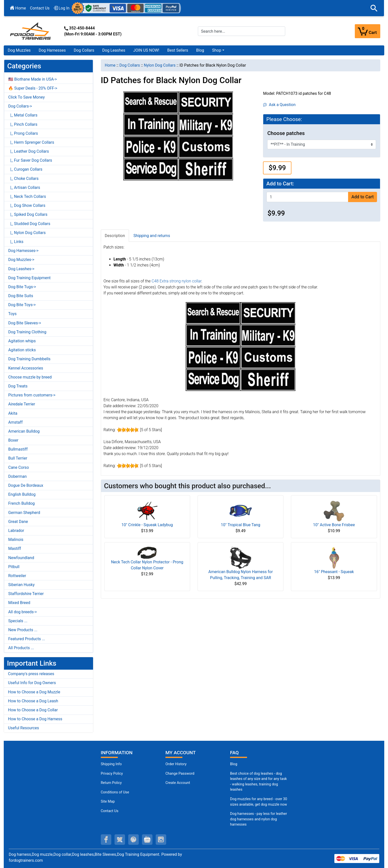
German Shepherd (24, 513)
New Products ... (23, 630)
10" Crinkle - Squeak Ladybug (147, 525)
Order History (176, 764)
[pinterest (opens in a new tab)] (133, 840)
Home (18, 8)
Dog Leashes (114, 50)
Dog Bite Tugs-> (22, 287)
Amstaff (15, 422)
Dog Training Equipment (29, 278)
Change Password (180, 774)
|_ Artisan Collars (24, 187)
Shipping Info (111, 764)
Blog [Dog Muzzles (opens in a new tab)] (234, 764)
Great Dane (18, 522)
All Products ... (21, 648)
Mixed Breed (19, 603)
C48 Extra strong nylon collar (176, 281)
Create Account (178, 783)
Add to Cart (362, 197)
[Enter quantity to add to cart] (307, 197)
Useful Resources (23, 728)
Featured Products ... (27, 639)
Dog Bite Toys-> (22, 305)
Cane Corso (19, 467)
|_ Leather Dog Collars (29, 151)
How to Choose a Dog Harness (35, 719)
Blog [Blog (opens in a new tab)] (200, 50)
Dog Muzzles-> (21, 260)
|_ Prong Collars (23, 133)
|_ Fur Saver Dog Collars (30, 160)
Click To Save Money (26, 97)
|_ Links (16, 242)
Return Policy (111, 783)
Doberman (17, 476)
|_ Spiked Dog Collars (28, 214)
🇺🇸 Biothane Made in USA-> (33, 79)
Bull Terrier (18, 458)
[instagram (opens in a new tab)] (161, 840)
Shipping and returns (152, 236)
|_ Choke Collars (23, 179)
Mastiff (15, 549)
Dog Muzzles (19, 50)
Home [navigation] (110, 65)
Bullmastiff (18, 449)
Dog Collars (84, 50)
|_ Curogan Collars (25, 169)
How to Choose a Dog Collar (33, 710)
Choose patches (286, 133)
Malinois (16, 540)
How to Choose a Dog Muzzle (34, 692)
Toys (12, 314)
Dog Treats (18, 386)
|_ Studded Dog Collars (29, 224)
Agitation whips (22, 341)
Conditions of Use (115, 792)
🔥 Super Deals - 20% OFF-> (33, 88)
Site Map (108, 802)
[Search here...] (242, 31)
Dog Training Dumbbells (29, 359)
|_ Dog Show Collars (27, 205)
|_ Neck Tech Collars (27, 196)
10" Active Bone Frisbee (334, 525)
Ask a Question (279, 105)
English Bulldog (22, 494)
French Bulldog (21, 503)
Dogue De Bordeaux (26, 485)
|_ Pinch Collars (23, 124)
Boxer (13, 440)
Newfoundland (21, 558)
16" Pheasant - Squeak (334, 572)
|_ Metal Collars (23, 115)
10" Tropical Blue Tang (241, 525)
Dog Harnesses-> (23, 251)
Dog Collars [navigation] (130, 65)
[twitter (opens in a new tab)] (120, 840)
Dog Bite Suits (21, 296)
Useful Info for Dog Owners (32, 683)
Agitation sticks (22, 350)
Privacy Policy (112, 774)
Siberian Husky (21, 585)
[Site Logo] (31, 31)
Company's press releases (31, 674)
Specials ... (18, 621)
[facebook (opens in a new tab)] (106, 840)
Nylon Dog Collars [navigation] (160, 65)
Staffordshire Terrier (26, 594)
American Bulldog (24, 431)
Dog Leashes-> (21, 269)
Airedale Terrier (22, 404)
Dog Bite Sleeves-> (25, 323)
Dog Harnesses (52, 50)
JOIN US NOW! (146, 50)
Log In (62, 8)
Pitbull (14, 567)
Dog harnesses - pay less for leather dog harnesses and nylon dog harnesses (259, 819)
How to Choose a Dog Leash (33, 701)
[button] (374, 8)
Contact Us (40, 8)
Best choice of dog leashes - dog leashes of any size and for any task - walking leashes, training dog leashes (259, 782)
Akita (13, 413)
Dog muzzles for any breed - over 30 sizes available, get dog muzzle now (259, 802)
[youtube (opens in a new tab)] (147, 840)
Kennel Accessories (26, 368)
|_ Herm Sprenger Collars (31, 142)
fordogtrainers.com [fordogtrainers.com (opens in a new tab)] (26, 860)
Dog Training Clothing (27, 332)
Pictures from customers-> (32, 395)
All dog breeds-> (23, 612)
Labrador (16, 531)
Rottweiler (17, 576)
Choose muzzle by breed (30, 377)
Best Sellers (178, 50)
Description (115, 236)
